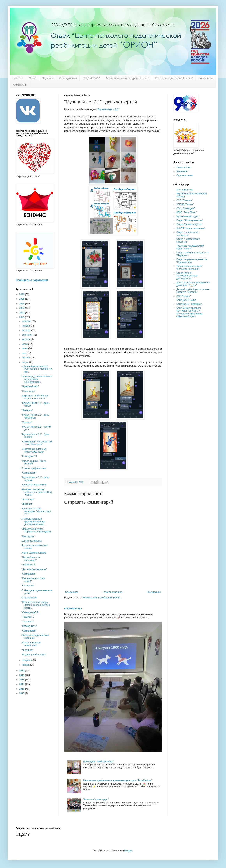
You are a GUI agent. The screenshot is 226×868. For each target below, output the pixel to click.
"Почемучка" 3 (29, 456)
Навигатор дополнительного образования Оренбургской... (37, 379)
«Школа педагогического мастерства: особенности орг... (37, 369)
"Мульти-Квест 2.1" (108, 109)
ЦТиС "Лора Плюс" (187, 212)
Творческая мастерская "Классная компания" (189, 267)
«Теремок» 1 (28, 565)
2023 (22, 308)
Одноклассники (185, 175)
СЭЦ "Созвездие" (186, 208)
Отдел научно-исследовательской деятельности (187, 276)
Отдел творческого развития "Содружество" (192, 261)
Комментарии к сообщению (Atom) (102, 598)
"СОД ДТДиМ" (91, 78)
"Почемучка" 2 (29, 626)
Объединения (68, 78)
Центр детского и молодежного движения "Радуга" (193, 284)
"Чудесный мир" (30, 386)
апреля (26, 358)
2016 (22, 689)
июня (25, 348)
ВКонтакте (182, 171)
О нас (32, 78)
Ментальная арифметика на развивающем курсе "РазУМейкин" (118, 780)
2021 (22, 317)
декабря (27, 321)
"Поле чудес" (28, 391)
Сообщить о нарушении (32, 280)
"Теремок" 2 (28, 617)
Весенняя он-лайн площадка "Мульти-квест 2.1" (36, 512)
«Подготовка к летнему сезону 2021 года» (34, 450)
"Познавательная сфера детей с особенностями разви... (36, 605)
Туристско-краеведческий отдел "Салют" (190, 247)
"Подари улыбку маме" (34, 655)
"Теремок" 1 (28, 622)
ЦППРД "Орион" (185, 204)
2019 (22, 675)
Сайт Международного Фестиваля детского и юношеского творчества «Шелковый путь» (189, 312)
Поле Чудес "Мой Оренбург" (98, 762)
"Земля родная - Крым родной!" (34, 462)
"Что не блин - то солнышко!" (31, 559)
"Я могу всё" (28, 500)
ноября (26, 326)
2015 (22, 693)
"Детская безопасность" (34, 569)
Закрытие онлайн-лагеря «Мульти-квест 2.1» (35, 397)
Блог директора (185, 190)
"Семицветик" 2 (30, 612)
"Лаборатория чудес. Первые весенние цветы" (37, 530)
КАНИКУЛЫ (20, 85)
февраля (27, 660)
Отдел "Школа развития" (190, 220)
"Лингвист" (27, 504)
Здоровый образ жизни (34, 485)
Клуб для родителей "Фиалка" (174, 78)
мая (24, 353)
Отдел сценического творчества (187, 234)
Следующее (72, 592)
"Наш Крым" (28, 536)
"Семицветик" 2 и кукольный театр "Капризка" (37, 443)
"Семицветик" (29, 473)
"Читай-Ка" (27, 650)
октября (27, 330)
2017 (22, 684)
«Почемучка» (73, 608)
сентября (27, 335)
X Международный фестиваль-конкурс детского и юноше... (34, 522)
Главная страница (113, 592)
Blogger (128, 851)
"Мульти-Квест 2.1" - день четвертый (35, 416)
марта (26, 362)
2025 (22, 299)
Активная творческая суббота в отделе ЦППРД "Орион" (37, 492)
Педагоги (48, 78)
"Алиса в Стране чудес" (96, 799)
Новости (18, 78)
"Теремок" (27, 422)
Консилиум (206, 78)
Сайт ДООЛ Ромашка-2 (189, 304)
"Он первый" (28, 586)
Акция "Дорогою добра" (34, 553)
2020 (22, 670)
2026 (22, 294)
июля (25, 344)
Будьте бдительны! (32, 541)
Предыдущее (154, 592)
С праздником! (29, 598)
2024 (22, 304)
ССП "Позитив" (185, 200)
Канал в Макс (184, 167)
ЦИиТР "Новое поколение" (191, 228)
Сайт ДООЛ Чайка (186, 300)
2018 (22, 680)
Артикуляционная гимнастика (31, 644)
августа (26, 339)
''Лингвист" (27, 410)
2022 (22, 313)
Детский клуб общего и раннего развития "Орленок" (193, 291)
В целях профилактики (34, 468)
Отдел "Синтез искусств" (190, 224)
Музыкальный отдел (187, 216)
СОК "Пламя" (184, 296)
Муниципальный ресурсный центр (128, 78)
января (26, 665)
